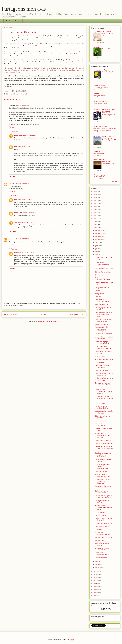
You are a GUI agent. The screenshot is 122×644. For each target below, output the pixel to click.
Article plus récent (10, 314)
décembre (99, 231)
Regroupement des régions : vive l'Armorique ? (102, 329)
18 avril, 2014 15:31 (28, 199)
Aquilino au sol (100, 362)
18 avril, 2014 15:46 (22, 239)
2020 (96, 210)
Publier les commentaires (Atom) (48, 321)
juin (97, 249)
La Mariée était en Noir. (102, 101)
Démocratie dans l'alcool (103, 272)
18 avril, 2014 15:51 (28, 253)
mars (97, 562)
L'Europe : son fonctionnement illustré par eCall (104, 392)
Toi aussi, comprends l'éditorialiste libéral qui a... (104, 385)
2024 (96, 198)
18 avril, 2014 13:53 (28, 146)
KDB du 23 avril (100, 356)
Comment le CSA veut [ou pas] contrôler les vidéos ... (104, 398)
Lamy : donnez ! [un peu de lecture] (103, 519)
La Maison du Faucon (101, 70)
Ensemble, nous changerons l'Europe (103, 301)
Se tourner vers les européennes (102, 492)
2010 (96, 580)
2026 (96, 192)
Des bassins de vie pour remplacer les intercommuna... (103, 455)
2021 (96, 207)
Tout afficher (115, 182)
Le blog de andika (100, 126)
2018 (96, 216)
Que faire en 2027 (99, 153)
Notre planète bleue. (100, 103)
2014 (96, 228)
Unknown (18, 146)
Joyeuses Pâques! (100, 95)
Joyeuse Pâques (107, 72)
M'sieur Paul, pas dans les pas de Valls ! (104, 379)
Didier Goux (18, 135)
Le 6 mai (98, 297)
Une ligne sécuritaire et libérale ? (103, 502)
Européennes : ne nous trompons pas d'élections (103, 481)
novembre (99, 233)
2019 (96, 213)
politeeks (97, 152)
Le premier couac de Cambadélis (102, 366)
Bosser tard (99, 529)
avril (97, 255)
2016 (96, 222)
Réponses (14, 131)
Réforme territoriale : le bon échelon (103, 425)
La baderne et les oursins (104, 443)
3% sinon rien (100, 275)
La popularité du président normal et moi (104, 374)
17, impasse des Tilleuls (102, 32)
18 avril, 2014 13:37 (30, 135)
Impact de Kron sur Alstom (104, 269)
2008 (96, 586)
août (97, 243)
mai (97, 252)
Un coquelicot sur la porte (102, 87)
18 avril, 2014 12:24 (22, 105)
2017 (96, 219)
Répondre (12, 127)
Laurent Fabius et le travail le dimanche (104, 338)
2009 (96, 583)
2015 (96, 225)
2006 (96, 593)
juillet (97, 246)
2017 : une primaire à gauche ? (102, 417)
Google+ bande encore (103, 288)
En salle (8, 21)
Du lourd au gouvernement (104, 523)
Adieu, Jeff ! (106, 49)
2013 (96, 571)
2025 (96, 195)
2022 (96, 204)
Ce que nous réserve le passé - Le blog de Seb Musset (105, 110)
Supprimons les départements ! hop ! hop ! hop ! (103, 435)
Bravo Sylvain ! (100, 512)
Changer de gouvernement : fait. (103, 533)
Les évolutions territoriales (104, 421)
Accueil (44, 314)
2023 (96, 201)
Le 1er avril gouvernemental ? (102, 554)
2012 (96, 574)
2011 (96, 577)
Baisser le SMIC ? (101, 403)
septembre (99, 240)
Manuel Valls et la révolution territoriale (103, 475)
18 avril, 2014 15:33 (30, 213)
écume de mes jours (101, 160)
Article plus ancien (77, 314)
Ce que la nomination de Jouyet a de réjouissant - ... (104, 448)
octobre (98, 237)
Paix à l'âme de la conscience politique (103, 348)
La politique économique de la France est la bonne (103, 314)
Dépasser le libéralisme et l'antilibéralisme (104, 487)
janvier (98, 568)
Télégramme (99, 294)
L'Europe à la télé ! (101, 471)
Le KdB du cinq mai (102, 324)
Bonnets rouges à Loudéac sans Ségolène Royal (104, 507)
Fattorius (97, 93)
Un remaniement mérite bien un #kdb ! (103, 549)
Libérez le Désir (100, 515)
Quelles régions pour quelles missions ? (102, 407)
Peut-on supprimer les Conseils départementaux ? (103, 467)
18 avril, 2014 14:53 (22, 183)
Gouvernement (100, 540)
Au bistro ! (97, 47)
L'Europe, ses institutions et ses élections (104, 320)
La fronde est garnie (102, 370)
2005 (96, 595)
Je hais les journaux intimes (104, 136)
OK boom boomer (99, 177)
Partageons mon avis (24, 9)
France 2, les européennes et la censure (102, 264)
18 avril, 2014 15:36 (28, 222)
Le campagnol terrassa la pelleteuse (104, 412)
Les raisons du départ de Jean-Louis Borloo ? (104, 497)
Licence (18, 21)
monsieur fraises (100, 85)
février (98, 565)
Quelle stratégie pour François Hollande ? (103, 343)
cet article (21, 44)
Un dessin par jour (100, 175)
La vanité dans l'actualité (104, 334)
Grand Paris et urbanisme (104, 440)
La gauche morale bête (103, 526)
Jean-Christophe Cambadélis (19, 94)
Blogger (72, 640)
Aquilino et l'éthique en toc (104, 359)
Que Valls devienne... (102, 558)
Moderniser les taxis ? (103, 305)
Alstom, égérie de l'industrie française (102, 279)
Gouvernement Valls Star (104, 537)
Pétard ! (98, 291)
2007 (96, 589)
